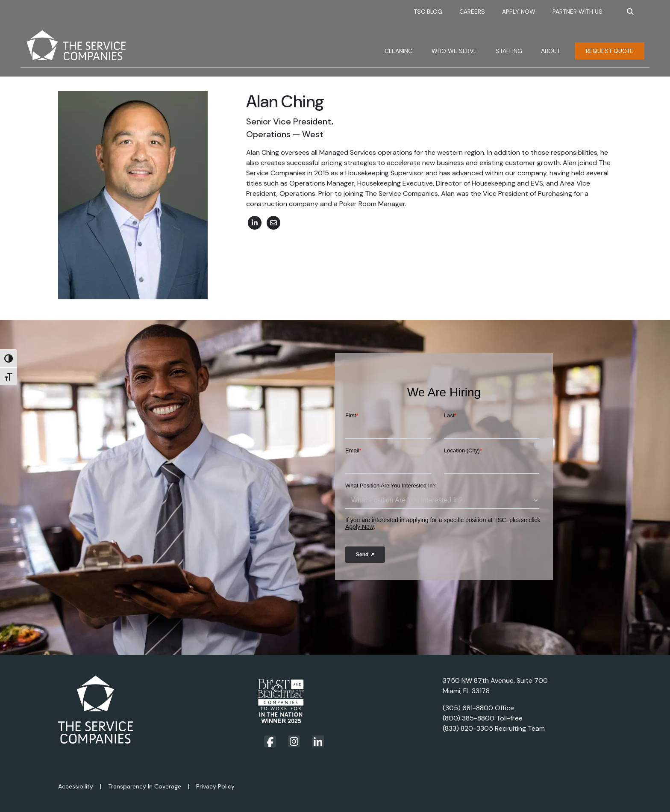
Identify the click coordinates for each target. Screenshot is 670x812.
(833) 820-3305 (468, 728)
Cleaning (399, 51)
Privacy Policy (215, 786)
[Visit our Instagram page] (294, 742)
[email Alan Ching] (273, 222)
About (551, 51)
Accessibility (76, 786)
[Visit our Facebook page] (270, 742)
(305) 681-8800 (468, 708)
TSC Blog (428, 12)
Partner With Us (577, 12)
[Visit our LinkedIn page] (318, 742)
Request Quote (610, 51)
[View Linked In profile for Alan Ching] (255, 222)
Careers (472, 12)
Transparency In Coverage (145, 786)
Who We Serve (454, 51)
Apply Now (519, 12)
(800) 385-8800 (469, 718)
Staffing (509, 51)
